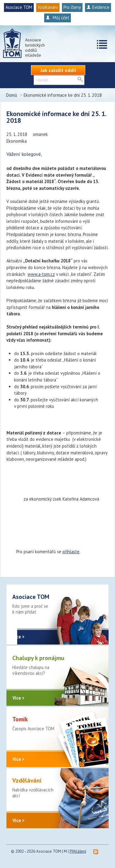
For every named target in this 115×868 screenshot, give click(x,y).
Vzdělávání (48, 7)
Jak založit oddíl (58, 70)
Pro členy (72, 7)
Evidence (98, 7)
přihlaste (71, 552)
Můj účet (57, 18)
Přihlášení (78, 851)
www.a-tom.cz (41, 274)
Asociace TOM (19, 7)
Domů (12, 95)
